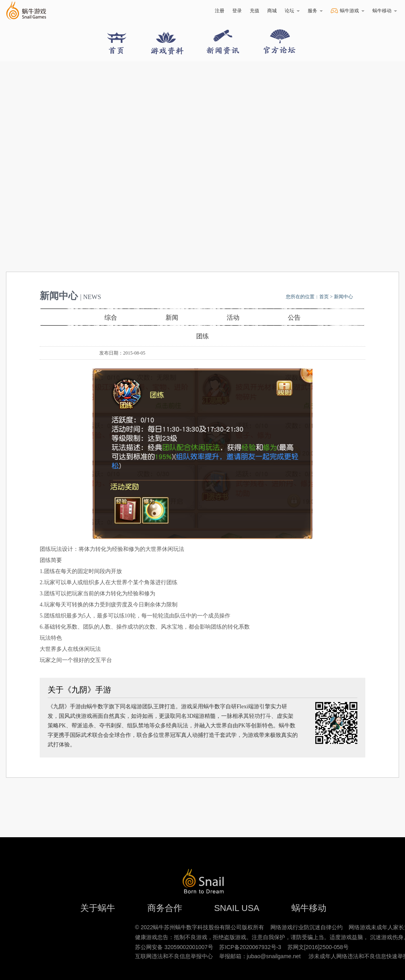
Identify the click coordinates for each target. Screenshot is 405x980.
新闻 (172, 317)
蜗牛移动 (385, 11)
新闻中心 (343, 297)
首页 (324, 297)
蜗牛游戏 (26, 11)
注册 (220, 11)
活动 (233, 317)
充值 (255, 11)
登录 (237, 11)
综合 (111, 317)
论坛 (292, 11)
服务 (315, 11)
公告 (294, 317)
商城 (272, 11)
